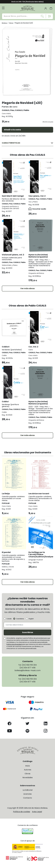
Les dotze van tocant (39, 494)
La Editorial (28, 790)
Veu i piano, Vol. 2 (37, 196)
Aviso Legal (37, 812)
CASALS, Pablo (22, 110)
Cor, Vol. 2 (33, 347)
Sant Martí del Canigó (13, 196)
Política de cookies (22, 812)
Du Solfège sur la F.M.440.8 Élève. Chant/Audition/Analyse (41, 554)
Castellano (20, 619)
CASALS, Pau (8, 110)
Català (9, 619)
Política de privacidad (14, 644)
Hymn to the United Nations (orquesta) (38, 256)
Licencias (27, 794)
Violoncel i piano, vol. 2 (13, 255)
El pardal (6, 552)
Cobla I (5, 402)
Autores (28, 770)
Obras (27, 774)
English (31, 619)
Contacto (28, 798)
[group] (27, 61)
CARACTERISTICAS (11, 143)
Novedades (28, 778)
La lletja (6, 494)
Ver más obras (27, 288)
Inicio (28, 766)
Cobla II (6, 347)
